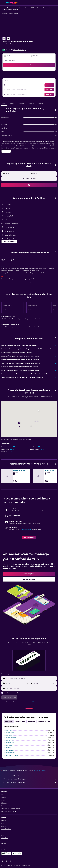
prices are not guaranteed (40, 771)
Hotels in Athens (8, 730)
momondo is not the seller (30, 776)
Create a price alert (27, 529)
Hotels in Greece (25, 8)
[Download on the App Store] (17, 853)
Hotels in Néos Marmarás (11, 755)
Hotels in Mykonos (9, 733)
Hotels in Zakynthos (10, 750)
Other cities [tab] (8, 722)
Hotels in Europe (14, 8)
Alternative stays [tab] (20, 722)
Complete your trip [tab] (44, 722)
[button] (3, 3)
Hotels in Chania (8, 740)
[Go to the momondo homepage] (12, 3)
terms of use (24, 701)
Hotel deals (5, 8)
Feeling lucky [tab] (32, 722)
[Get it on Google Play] (6, 853)
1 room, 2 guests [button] (9, 60)
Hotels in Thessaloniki (10, 738)
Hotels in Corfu (8, 745)
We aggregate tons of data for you (30, 779)
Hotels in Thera (8, 735)
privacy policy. (33, 701)
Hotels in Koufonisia (49, 8)
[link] (29, 537)
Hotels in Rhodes (9, 743)
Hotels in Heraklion (9, 753)
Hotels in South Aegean (37, 8)
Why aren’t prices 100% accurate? (30, 782)
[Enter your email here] (31, 688)
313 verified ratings (19, 50)
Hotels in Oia (8, 748)
